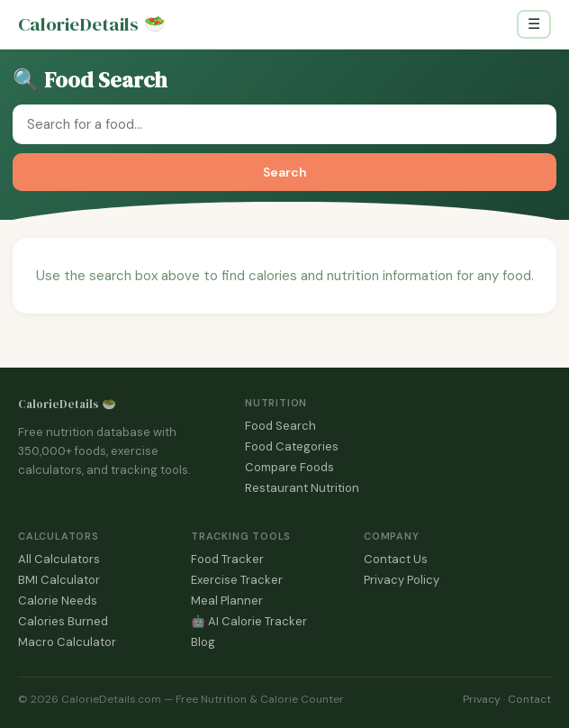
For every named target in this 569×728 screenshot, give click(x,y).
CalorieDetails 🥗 (67, 404)
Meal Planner (227, 601)
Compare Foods (289, 467)
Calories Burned (63, 621)
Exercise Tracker (237, 580)
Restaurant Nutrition (302, 488)
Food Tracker (227, 559)
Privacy (482, 699)
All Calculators (59, 559)
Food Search (280, 426)
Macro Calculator (67, 642)
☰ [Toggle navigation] (534, 24)
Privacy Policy (402, 580)
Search (285, 172)
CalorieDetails (92, 25)
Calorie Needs (58, 601)
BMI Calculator (59, 580)
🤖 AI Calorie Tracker (249, 621)
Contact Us (396, 559)
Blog (203, 642)
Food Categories (292, 446)
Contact (529, 699)
